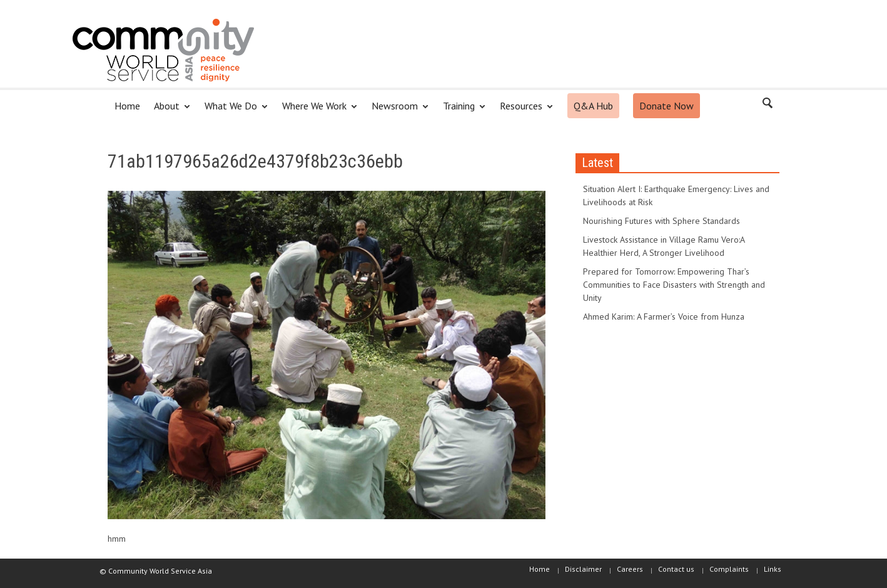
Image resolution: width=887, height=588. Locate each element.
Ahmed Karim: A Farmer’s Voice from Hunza (664, 317)
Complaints (729, 569)
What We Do (233, 111)
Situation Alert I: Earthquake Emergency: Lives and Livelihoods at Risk (676, 195)
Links (773, 569)
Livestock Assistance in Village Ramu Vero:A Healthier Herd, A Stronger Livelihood (664, 246)
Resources (523, 111)
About (169, 111)
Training (461, 111)
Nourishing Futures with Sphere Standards (661, 221)
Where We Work (316, 111)
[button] (767, 105)
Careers (630, 569)
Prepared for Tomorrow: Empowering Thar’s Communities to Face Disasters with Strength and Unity (674, 285)
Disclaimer (583, 569)
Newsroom (397, 111)
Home (127, 106)
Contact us (676, 569)
